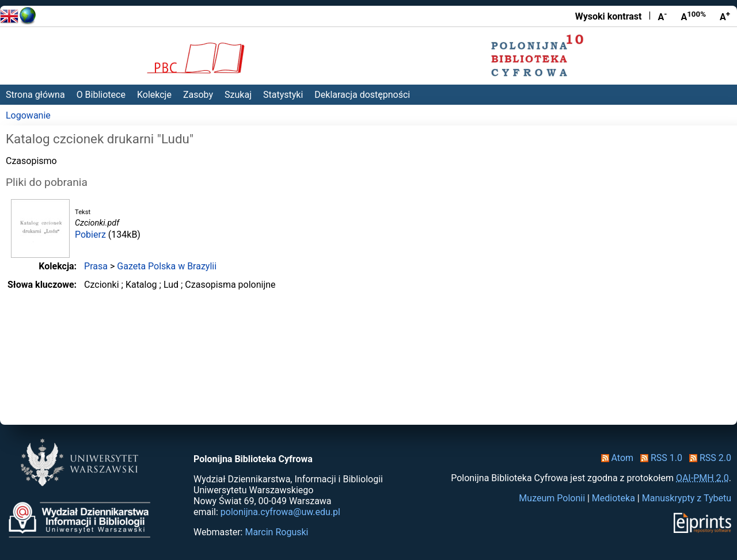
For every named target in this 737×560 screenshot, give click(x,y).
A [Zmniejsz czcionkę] (662, 16)
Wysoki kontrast (609, 16)
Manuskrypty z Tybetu (687, 498)
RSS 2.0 (708, 458)
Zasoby (198, 95)
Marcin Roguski (276, 532)
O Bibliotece (101, 95)
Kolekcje (154, 95)
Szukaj (238, 95)
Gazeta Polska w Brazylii (167, 266)
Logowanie (28, 115)
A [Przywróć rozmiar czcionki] (693, 16)
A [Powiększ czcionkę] (725, 16)
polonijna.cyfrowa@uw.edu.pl (280, 512)
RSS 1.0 (659, 458)
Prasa (96, 266)
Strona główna (35, 95)
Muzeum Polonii (552, 498)
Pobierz (90, 235)
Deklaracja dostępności (362, 95)
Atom (615, 458)
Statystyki (283, 95)
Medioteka (613, 498)
